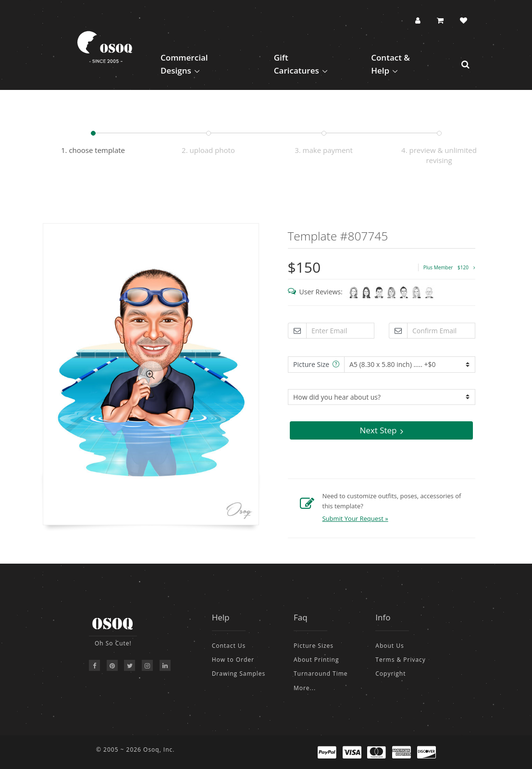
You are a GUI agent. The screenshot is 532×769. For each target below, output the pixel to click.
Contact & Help (390, 64)
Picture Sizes (314, 646)
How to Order (233, 660)
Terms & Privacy (401, 660)
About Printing (316, 660)
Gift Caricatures (297, 64)
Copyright (390, 674)
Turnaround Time (321, 674)
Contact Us (229, 646)
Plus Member (449, 267)
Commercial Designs (184, 64)
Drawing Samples (239, 674)
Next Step (381, 430)
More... (305, 688)
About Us (390, 646)
